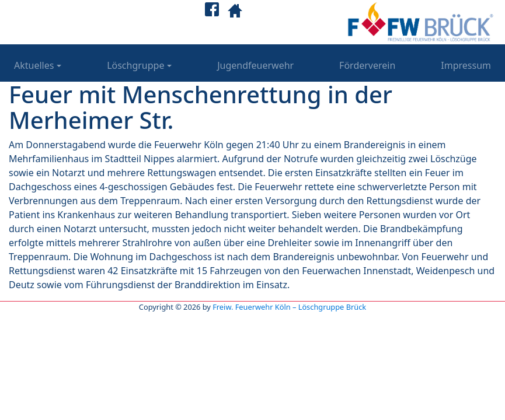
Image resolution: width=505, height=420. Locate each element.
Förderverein (367, 65)
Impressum (466, 65)
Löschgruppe (135, 65)
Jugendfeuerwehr (255, 65)
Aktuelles (34, 65)
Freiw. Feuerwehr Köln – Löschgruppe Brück (289, 307)
